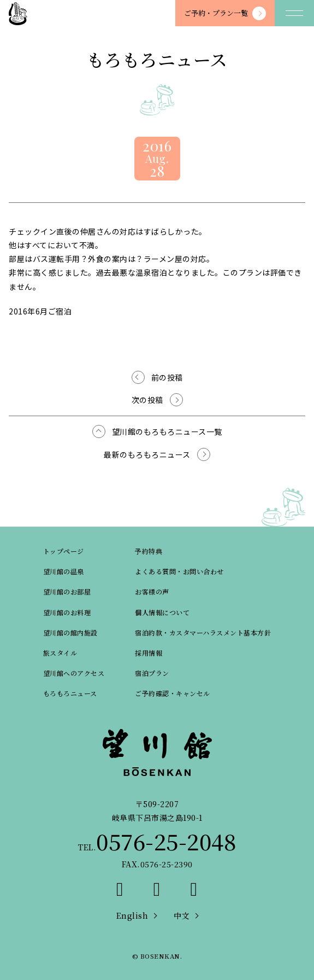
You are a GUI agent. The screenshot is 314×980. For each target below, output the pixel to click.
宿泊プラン (152, 673)
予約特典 (149, 551)
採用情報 (149, 653)
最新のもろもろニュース (147, 454)
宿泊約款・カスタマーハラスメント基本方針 (203, 632)
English (132, 915)
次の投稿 (147, 400)
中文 (182, 915)
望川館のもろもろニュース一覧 (167, 431)
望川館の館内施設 (70, 632)
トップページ (64, 551)
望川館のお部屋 (67, 591)
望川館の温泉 (64, 571)
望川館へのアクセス (74, 673)
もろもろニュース (70, 693)
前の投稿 (167, 377)
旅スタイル (60, 653)
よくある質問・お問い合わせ (179, 571)
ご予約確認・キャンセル (173, 693)
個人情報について (162, 612)
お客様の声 (152, 591)
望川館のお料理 (67, 612)
